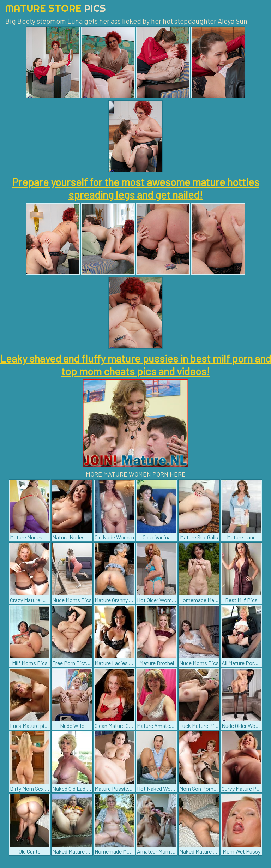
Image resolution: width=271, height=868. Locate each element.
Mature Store (56, 8)
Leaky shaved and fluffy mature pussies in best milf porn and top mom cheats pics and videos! (135, 365)
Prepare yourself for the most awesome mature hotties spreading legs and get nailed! (136, 188)
